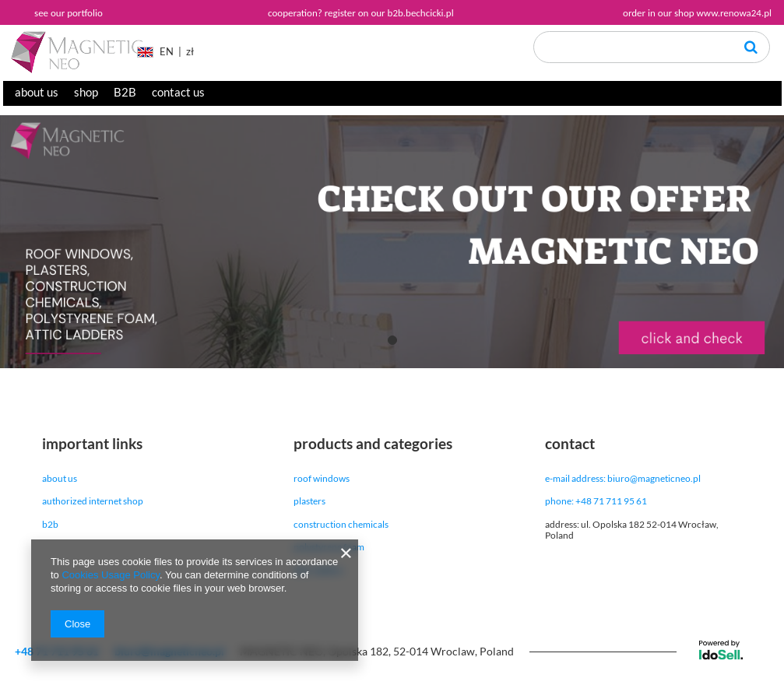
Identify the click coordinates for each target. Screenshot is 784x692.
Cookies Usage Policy (110, 575)
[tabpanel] (392, 242)
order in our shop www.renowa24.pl (697, 13)
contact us (178, 92)
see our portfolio (69, 13)
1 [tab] (392, 340)
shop (86, 92)
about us (37, 92)
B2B (125, 92)
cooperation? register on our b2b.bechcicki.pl (361, 13)
